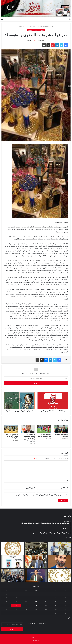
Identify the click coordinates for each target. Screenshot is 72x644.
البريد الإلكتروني (63, 488)
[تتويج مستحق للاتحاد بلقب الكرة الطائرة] (61, 429)
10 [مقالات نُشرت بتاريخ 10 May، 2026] (56, 602)
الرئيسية (50, 26)
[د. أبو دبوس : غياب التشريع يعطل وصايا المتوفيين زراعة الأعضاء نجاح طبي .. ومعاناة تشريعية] (28, 429)
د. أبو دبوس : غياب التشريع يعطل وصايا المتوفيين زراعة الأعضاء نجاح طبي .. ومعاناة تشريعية (28, 438)
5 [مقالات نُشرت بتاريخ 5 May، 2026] (36, 598)
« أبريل (69, 618)
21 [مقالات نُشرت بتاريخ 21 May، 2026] (16, 606)
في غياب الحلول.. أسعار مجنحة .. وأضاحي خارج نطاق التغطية (12, 436)
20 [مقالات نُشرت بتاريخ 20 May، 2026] (26, 606)
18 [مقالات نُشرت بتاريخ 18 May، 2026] (46, 606)
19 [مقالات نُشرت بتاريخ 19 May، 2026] (36, 606)
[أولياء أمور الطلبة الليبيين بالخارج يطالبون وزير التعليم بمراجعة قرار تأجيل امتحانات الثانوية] (13, 548)
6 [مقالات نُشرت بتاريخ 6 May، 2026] (26, 598)
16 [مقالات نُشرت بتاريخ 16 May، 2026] (66, 606)
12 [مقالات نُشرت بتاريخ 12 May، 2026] (36, 602)
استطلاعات (43, 26)
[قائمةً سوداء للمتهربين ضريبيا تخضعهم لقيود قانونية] (36, 562)
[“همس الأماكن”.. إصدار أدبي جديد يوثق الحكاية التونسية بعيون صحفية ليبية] (13, 562)
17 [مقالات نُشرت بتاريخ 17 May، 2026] (56, 606)
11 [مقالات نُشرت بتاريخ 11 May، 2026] (46, 602)
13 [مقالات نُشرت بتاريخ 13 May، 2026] (26, 602)
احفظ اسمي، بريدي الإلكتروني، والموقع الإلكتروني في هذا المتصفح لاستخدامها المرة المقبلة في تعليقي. (40, 495)
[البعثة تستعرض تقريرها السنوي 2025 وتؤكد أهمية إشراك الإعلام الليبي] (13, 575)
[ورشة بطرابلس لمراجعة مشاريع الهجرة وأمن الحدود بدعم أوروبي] (36, 548)
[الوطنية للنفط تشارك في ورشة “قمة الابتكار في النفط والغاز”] (36, 575)
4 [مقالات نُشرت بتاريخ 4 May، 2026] (46, 598)
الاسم (66, 481)
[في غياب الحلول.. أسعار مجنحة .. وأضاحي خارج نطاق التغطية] (11, 429)
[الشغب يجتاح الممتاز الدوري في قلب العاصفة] (44, 429)
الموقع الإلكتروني (30, 488)
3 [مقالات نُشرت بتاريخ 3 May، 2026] (56, 598)
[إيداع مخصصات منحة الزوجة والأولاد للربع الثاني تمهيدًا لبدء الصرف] (59, 575)
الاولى (36, 30)
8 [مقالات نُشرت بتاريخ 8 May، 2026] (6, 598)
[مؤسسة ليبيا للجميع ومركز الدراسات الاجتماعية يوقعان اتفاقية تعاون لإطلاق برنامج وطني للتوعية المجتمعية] (59, 548)
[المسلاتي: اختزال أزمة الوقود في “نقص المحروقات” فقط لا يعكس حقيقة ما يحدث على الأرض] (59, 562)
